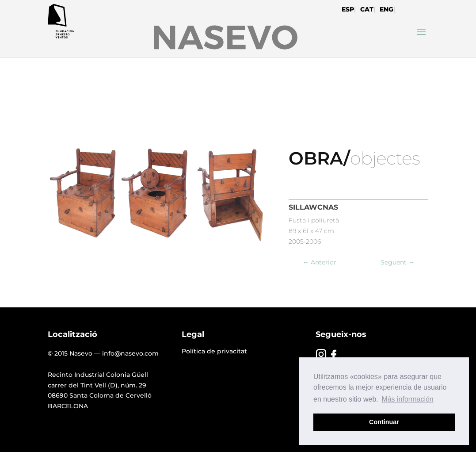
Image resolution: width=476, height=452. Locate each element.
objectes (385, 158)
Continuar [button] (384, 422)
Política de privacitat (214, 351)
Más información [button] (407, 399)
